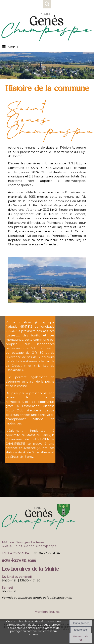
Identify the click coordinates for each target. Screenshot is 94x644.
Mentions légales (47, 612)
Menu (13, 47)
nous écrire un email (19, 560)
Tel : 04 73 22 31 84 (15, 553)
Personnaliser (81, 638)
